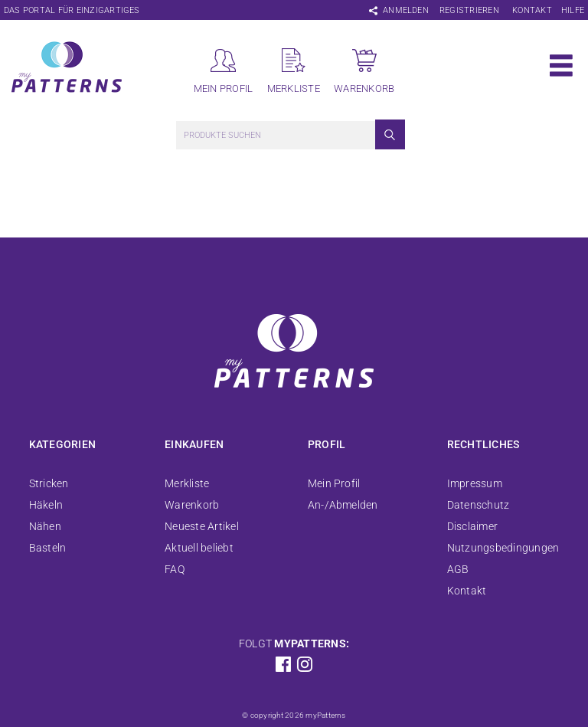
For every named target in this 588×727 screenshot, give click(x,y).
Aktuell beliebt (199, 548)
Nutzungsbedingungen (503, 548)
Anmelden (406, 10)
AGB (458, 569)
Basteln (48, 548)
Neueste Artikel (202, 526)
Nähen (45, 526)
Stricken (49, 483)
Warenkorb (192, 505)
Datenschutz (479, 505)
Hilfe (573, 10)
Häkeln (46, 505)
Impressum (475, 483)
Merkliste (187, 483)
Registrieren (469, 10)
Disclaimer (472, 526)
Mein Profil (334, 483)
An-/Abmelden (343, 505)
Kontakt (532, 10)
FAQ (175, 569)
